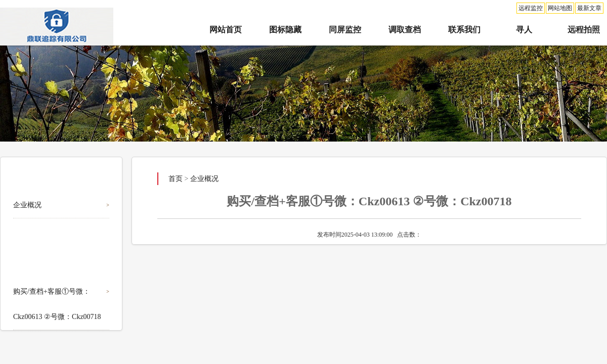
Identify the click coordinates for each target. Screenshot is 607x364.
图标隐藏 (285, 30)
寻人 (524, 30)
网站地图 (560, 8)
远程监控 (531, 8)
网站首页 (226, 30)
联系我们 (464, 30)
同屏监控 (345, 30)
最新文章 (589, 8)
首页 (176, 179)
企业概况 (27, 205)
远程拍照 (584, 30)
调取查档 (405, 30)
